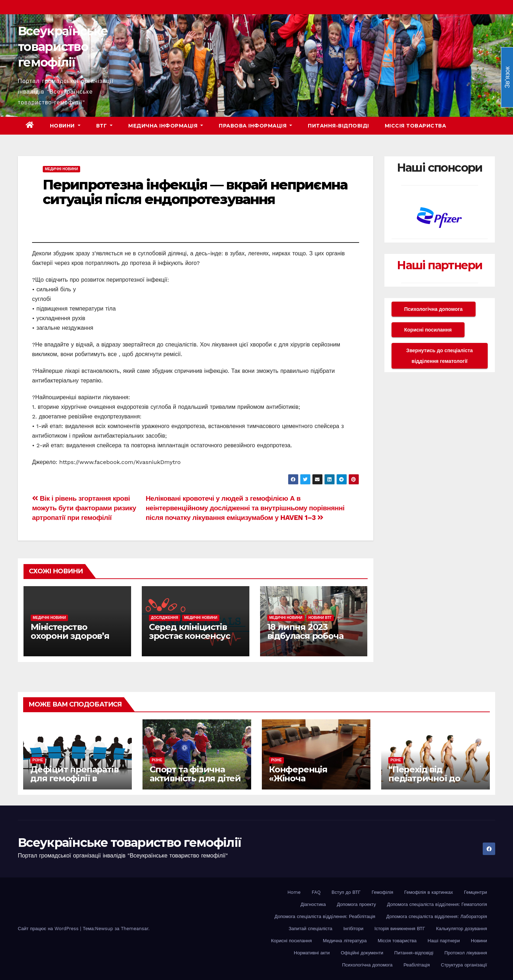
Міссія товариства (416, 126)
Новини (65, 126)
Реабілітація (417, 965)
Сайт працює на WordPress (49, 929)
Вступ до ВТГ (346, 892)
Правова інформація (255, 126)
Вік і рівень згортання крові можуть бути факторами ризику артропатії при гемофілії (84, 508)
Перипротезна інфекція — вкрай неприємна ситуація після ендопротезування (195, 192)
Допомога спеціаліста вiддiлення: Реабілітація (325, 916)
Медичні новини (61, 169)
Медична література (345, 941)
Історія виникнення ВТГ (400, 929)
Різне (38, 760)
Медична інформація (166, 126)
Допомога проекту (356, 904)
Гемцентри (476, 892)
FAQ (316, 892)
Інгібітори (353, 929)
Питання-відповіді (338, 126)
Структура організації (464, 965)
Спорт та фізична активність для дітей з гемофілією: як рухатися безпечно (195, 783)
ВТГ (105, 126)
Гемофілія (382, 892)
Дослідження (165, 618)
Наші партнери (439, 265)
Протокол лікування (466, 953)
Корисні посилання (428, 330)
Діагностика (313, 904)
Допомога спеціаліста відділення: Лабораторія (437, 916)
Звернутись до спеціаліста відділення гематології (439, 356)
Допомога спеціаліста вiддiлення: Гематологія (437, 904)
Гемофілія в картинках (429, 892)
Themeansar (134, 929)
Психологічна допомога (434, 309)
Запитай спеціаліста (310, 929)
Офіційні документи (362, 953)
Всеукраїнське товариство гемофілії (63, 47)
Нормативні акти (312, 953)
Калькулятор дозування (462, 929)
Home (294, 892)
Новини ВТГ (320, 618)
